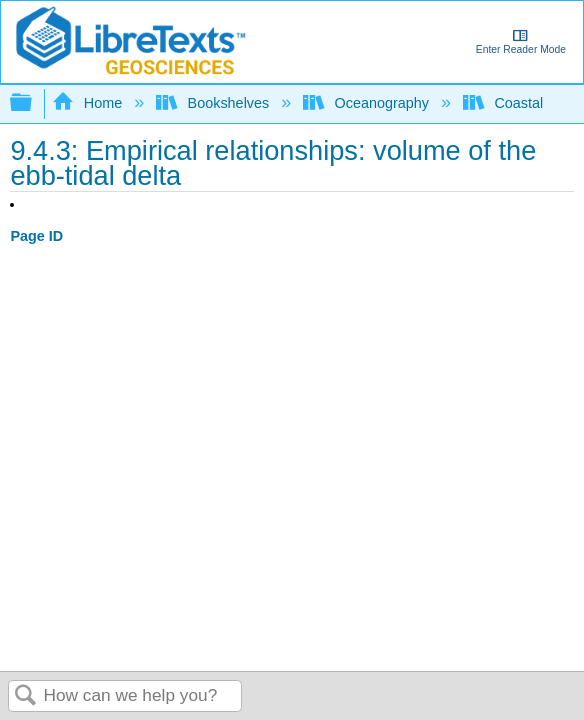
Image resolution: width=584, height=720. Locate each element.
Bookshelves (214, 103)
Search (26, 696)
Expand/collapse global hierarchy (34, 103)
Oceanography (368, 103)
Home (89, 103)
